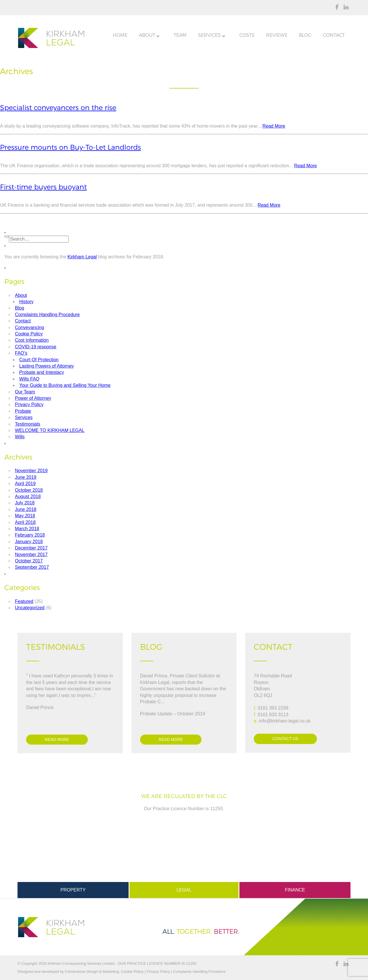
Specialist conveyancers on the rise (58, 108)
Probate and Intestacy (42, 372)
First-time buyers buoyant (43, 187)
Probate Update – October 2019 (173, 714)
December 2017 (31, 548)
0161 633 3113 (273, 715)
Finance (295, 890)
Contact (23, 321)
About (21, 295)
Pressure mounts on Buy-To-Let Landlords (70, 147)
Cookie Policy (29, 334)
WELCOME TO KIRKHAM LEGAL (50, 430)
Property (73, 890)
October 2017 (29, 561)
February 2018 (30, 535)
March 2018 (27, 529)
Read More (274, 126)
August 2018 (28, 496)
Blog (20, 308)
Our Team (25, 392)
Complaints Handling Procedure (47, 315)
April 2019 (25, 484)
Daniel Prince (40, 707)
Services (24, 417)
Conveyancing (29, 327)
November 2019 (31, 471)
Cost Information (32, 340)
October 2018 (29, 490)
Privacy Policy (29, 405)
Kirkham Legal (82, 257)
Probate (23, 411)
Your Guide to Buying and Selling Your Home (65, 385)
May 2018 (25, 516)
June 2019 (26, 477)
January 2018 (29, 542)
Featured (24, 601)
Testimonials (28, 424)
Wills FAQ (29, 379)
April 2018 (25, 522)
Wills (20, 437)
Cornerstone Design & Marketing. (92, 972)
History (26, 302)
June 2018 (26, 509)
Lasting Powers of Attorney (47, 366)
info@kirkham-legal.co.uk (285, 721)
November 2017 (31, 555)
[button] (7, 237)
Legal (184, 890)
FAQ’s (21, 353)
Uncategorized (30, 608)
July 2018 (25, 503)
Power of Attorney (33, 398)
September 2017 (32, 567)
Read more (57, 739)
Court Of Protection (39, 360)
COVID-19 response (36, 347)
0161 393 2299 (273, 708)
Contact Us (285, 739)
